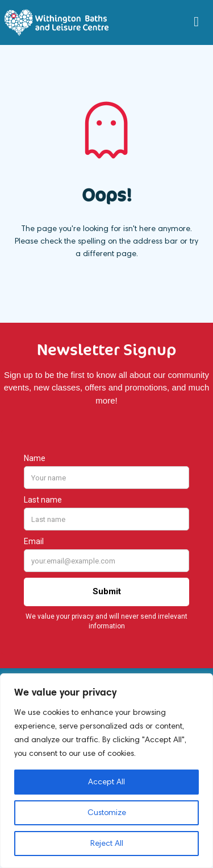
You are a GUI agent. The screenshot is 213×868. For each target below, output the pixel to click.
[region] (106, 771)
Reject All (107, 843)
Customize (107, 813)
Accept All (106, 782)
